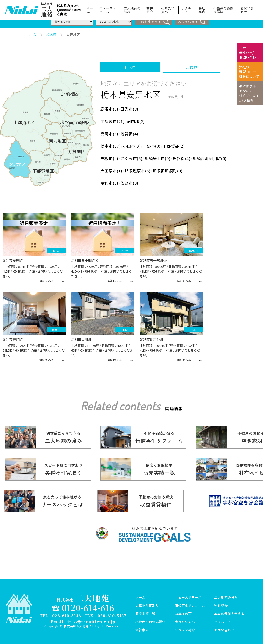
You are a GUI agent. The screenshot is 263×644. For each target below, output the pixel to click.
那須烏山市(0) (159, 158)
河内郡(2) (137, 121)
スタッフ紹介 (185, 626)
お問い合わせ (247, 10)
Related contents (121, 401)
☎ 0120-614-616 (83, 603)
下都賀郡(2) (176, 145)
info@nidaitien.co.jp (91, 617)
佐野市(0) (130, 182)
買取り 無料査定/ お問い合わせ (249, 53)
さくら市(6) (132, 158)
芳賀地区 (77, 150)
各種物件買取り (147, 601)
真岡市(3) (110, 133)
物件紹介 (150, 10)
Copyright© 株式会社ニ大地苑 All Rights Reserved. (83, 621)
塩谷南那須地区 (75, 122)
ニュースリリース (108, 10)
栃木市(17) (111, 145)
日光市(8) (130, 109)
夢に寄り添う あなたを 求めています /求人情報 (249, 93)
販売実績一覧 (145, 609)
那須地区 (70, 93)
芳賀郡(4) (130, 133)
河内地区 (57, 140)
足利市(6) (110, 182)
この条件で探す (153, 22)
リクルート (186, 10)
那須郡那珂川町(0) (214, 158)
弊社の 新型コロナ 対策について (249, 72)
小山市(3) (133, 145)
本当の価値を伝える (229, 609)
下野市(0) (153, 145)
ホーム (90, 10)
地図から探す (192, 22)
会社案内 (202, 10)
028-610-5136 (67, 611)
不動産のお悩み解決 (223, 10)
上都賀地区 (24, 122)
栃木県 (51, 35)
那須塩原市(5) (139, 170)
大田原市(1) (112, 170)
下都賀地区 (43, 170)
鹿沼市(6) (110, 109)
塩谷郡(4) (184, 158)
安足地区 (17, 163)
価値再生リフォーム (190, 601)
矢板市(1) (110, 158)
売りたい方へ (168, 10)
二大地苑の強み (132, 10)
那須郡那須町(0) (170, 170)
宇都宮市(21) (113, 121)
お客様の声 (183, 609)
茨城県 (192, 67)
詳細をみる (50, 278)
